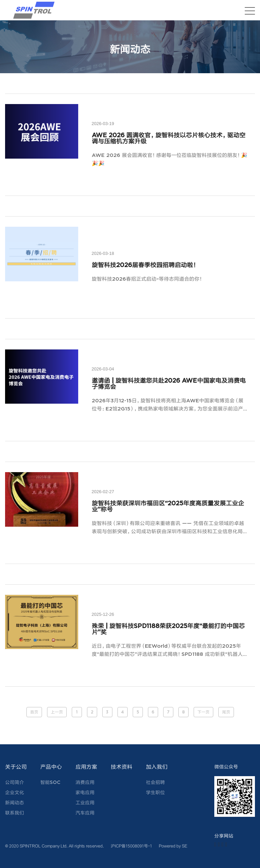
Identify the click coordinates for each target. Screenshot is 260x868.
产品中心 (51, 767)
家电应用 (85, 793)
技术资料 (122, 767)
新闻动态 (15, 803)
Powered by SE (173, 846)
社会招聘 (155, 783)
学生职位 (155, 793)
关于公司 (16, 767)
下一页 (203, 712)
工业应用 (85, 803)
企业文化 (15, 793)
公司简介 (15, 783)
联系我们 (15, 813)
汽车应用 (85, 813)
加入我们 (157, 767)
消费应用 (85, 783)
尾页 (226, 712)
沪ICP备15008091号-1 (131, 846)
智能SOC (50, 783)
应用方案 (86, 767)
